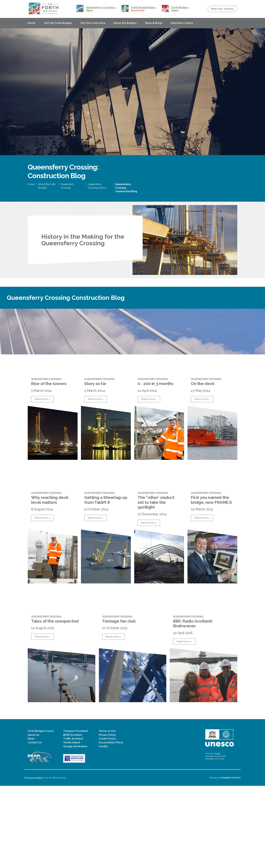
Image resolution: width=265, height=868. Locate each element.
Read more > (42, 454)
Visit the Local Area (93, 23)
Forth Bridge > (180, 7)
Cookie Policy (107, 821)
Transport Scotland (75, 813)
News (31, 821)
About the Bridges (125, 23)
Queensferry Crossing (67, 209)
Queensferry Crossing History (97, 209)
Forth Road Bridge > (144, 7)
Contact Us (35, 825)
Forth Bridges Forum (41, 813)
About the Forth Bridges (47, 209)
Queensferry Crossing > (101, 7)
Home (32, 23)
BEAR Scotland (73, 817)
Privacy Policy (107, 817)
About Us (33, 817)
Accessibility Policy (111, 825)
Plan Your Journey (222, 9)
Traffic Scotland (73, 821)
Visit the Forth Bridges (58, 23)
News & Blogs (154, 23)
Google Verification (75, 829)
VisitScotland (72, 825)
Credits (103, 829)
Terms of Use (107, 813)
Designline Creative (231, 860)
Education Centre (182, 23)
